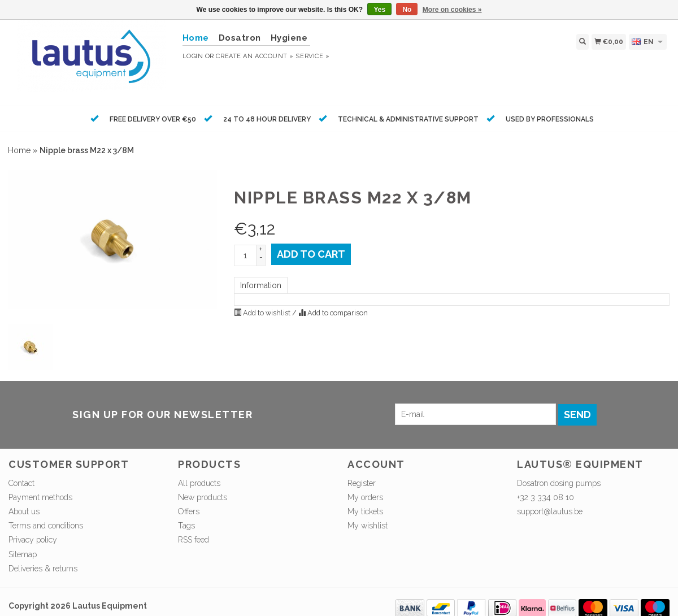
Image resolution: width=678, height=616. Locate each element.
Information (261, 285)
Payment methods (40, 497)
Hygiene (289, 38)
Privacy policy (33, 540)
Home (19, 150)
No (407, 10)
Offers (189, 511)
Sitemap (23, 554)
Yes (379, 10)
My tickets (365, 511)
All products (199, 483)
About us (24, 511)
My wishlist (368, 526)
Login (193, 56)
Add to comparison (333, 313)
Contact (21, 483)
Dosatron (240, 38)
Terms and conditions (46, 526)
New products (203, 497)
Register (362, 483)
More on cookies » (452, 10)
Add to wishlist (263, 313)
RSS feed (194, 540)
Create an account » (255, 56)
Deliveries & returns (43, 569)
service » (312, 56)
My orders (365, 497)
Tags (186, 526)
